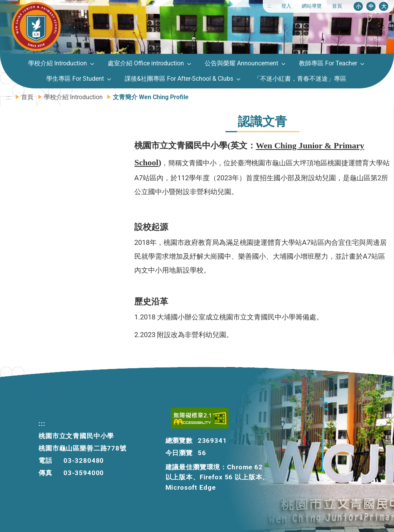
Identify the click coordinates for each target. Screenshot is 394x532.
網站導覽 (312, 6)
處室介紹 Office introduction (146, 63)
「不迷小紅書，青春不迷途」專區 (300, 79)
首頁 (337, 6)
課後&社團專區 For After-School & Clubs (179, 79)
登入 (286, 6)
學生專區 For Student (75, 79)
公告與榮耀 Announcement (241, 63)
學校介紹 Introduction (58, 63)
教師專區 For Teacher (328, 63)
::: (269, 6)
